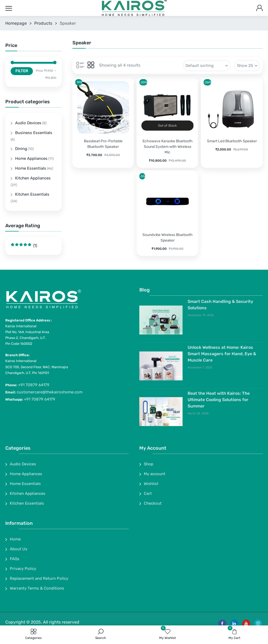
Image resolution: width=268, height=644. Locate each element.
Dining (21, 149)
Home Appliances (31, 158)
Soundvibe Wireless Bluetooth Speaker (168, 238)
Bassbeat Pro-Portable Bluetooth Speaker (103, 144)
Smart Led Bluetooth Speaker (232, 141)
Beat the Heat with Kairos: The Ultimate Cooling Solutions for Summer (219, 400)
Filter (22, 71)
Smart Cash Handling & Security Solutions (220, 305)
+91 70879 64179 (34, 385)
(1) (24, 246)
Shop (149, 464)
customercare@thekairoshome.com (50, 392)
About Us (19, 549)
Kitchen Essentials (32, 194)
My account (155, 474)
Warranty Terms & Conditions (37, 588)
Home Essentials (31, 168)
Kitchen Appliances (33, 178)
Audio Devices (28, 123)
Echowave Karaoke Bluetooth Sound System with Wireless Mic (168, 147)
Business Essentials (34, 133)
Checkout (153, 503)
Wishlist (151, 484)
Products (43, 23)
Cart (148, 493)
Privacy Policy (23, 569)
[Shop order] (207, 66)
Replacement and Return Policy (39, 578)
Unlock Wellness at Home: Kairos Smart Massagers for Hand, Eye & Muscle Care (222, 354)
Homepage (16, 23)
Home (15, 539)
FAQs (15, 559)
